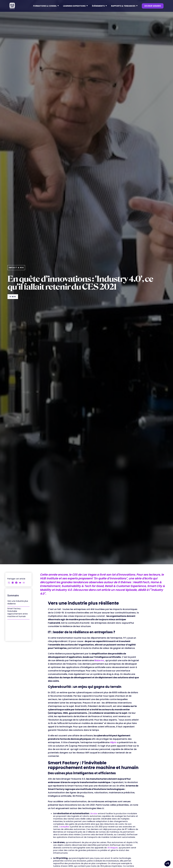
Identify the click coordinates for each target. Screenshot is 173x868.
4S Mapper (113, 848)
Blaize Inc (99, 660)
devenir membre (153, 6)
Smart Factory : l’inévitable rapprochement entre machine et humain (18, 612)
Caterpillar (64, 827)
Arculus (94, 813)
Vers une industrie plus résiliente (18, 602)
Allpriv (113, 742)
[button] (46, 6)
